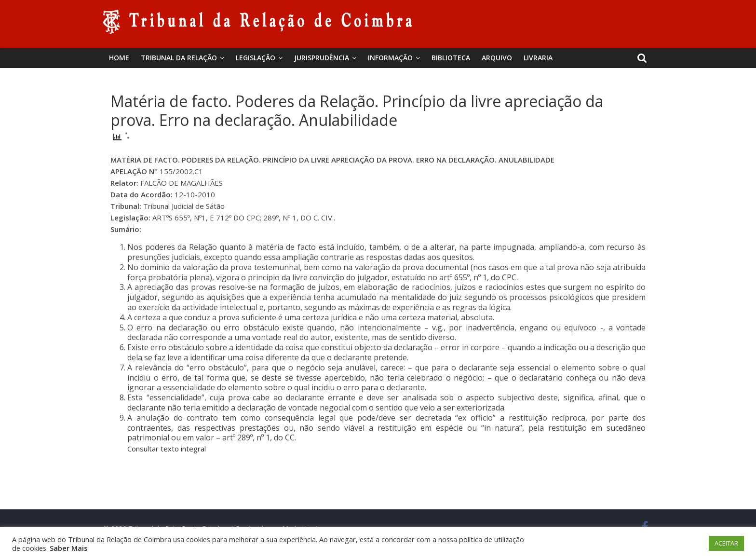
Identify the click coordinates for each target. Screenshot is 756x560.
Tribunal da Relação (179, 58)
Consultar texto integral (167, 449)
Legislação (256, 58)
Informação (390, 58)
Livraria (538, 58)
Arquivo (497, 58)
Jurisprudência (322, 58)
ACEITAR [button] (726, 543)
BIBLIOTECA (451, 58)
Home (119, 58)
